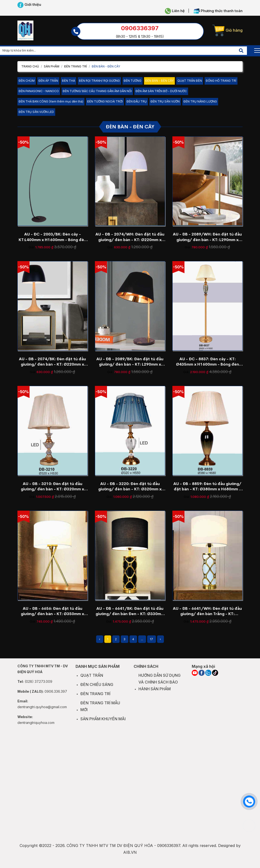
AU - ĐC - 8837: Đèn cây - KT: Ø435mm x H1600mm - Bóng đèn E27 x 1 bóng (207, 362)
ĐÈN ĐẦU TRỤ (137, 101)
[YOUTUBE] (195, 678)
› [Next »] (160, 639)
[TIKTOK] (215, 678)
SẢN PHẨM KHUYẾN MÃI (103, 723)
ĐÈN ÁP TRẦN (48, 81)
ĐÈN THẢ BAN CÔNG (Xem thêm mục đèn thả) (51, 101)
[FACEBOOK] (202, 678)
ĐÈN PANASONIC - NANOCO (39, 91)
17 (151, 639)
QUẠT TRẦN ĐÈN (190, 81)
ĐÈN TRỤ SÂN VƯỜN (165, 101)
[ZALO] (208, 678)
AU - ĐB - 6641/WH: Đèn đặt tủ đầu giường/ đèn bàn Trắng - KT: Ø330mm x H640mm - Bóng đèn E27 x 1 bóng (207, 611)
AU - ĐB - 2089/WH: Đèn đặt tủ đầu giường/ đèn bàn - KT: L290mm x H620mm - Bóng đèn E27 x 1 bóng (207, 237)
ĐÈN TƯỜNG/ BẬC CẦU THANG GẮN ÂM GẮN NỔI (97, 91)
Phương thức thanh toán (218, 11)
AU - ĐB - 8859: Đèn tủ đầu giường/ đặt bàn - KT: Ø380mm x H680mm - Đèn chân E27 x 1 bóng (207, 487)
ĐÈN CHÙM (27, 81)
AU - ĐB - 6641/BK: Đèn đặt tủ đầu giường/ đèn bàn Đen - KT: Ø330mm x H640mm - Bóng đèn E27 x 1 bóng (130, 611)
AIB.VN (130, 857)
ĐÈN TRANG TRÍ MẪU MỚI (100, 711)
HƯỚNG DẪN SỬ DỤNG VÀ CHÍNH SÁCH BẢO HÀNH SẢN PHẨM (160, 687)
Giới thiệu (29, 5)
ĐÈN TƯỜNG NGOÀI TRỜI (105, 101)
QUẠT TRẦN (92, 680)
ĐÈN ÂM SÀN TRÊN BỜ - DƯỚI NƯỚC (161, 91)
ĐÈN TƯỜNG (133, 81)
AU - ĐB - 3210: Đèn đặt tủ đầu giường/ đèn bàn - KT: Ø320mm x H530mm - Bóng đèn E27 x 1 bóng (53, 487)
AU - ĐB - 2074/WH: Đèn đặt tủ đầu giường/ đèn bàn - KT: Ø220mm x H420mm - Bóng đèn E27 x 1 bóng (130, 237)
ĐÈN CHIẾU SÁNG (97, 689)
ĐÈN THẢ (69, 81)
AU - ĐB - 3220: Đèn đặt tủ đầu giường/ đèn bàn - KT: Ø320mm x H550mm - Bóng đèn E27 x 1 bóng (130, 487)
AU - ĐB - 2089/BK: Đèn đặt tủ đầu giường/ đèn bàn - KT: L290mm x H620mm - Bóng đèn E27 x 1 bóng (130, 362)
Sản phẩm (52, 66)
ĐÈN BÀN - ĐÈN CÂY (159, 81)
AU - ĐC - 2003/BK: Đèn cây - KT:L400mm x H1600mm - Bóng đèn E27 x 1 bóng (53, 237)
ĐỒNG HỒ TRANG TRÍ (221, 81)
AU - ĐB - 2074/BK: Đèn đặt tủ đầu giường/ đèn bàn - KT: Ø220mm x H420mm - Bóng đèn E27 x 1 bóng (52, 362)
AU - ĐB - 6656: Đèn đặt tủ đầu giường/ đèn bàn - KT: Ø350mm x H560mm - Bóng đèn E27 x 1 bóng (53, 611)
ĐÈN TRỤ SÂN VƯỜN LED (36, 112)
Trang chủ (30, 66)
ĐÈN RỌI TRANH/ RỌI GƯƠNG (99, 81)
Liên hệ (175, 11)
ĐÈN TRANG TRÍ (76, 66)
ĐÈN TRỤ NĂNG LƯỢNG (200, 101)
